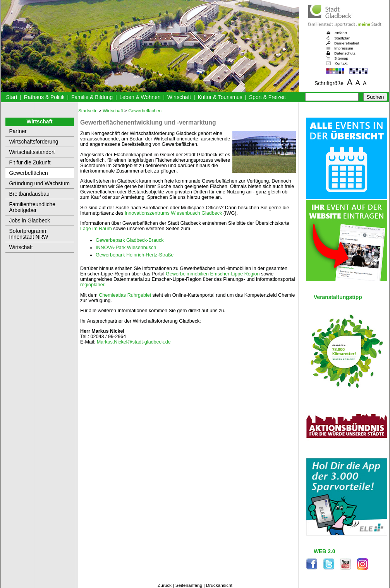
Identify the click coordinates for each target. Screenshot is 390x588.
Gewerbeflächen (29, 173)
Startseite (88, 111)
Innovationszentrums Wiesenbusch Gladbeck (174, 213)
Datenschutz (345, 53)
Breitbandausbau (29, 194)
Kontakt (341, 63)
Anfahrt (341, 33)
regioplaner (92, 285)
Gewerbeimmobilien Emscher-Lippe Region (213, 274)
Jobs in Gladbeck (30, 221)
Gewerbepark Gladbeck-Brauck (130, 240)
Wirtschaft (179, 97)
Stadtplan (342, 38)
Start (11, 97)
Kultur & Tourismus (220, 97)
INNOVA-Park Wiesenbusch (126, 248)
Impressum (344, 48)
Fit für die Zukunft (30, 163)
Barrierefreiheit (347, 43)
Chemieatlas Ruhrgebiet (125, 295)
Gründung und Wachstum (40, 184)
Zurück (165, 585)
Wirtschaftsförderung (34, 142)
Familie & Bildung (92, 97)
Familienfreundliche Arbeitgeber (32, 207)
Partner (18, 131)
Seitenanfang (189, 585)
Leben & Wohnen (140, 97)
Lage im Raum (97, 229)
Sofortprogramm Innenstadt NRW (29, 234)
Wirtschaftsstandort (32, 152)
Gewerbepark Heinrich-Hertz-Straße (135, 255)
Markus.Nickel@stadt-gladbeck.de (134, 342)
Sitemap (341, 58)
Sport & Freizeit (267, 97)
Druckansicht (219, 585)
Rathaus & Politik (44, 97)
